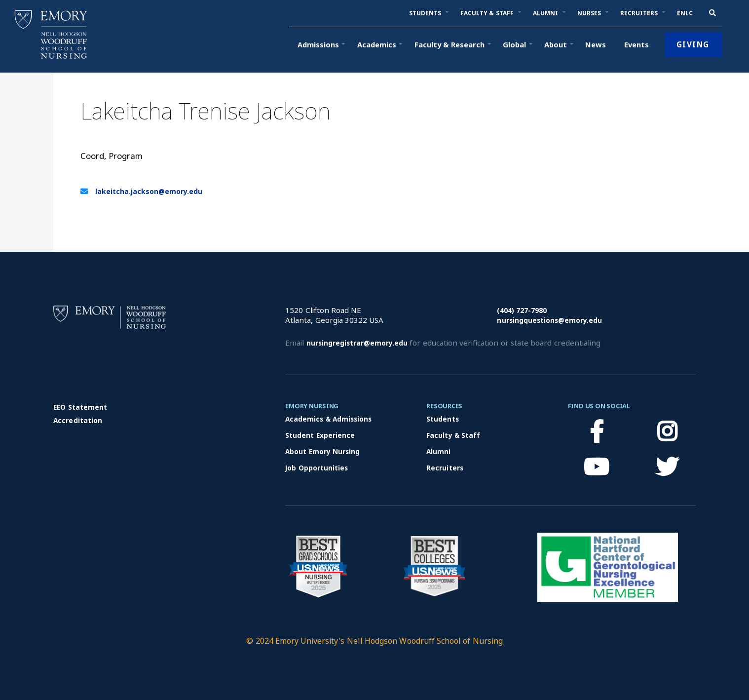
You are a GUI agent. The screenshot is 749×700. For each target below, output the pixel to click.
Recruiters (445, 468)
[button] (425, 13)
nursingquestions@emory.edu (549, 320)
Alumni (438, 451)
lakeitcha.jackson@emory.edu (149, 191)
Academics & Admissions (328, 419)
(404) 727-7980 (522, 310)
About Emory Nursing (322, 451)
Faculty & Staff (453, 435)
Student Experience (320, 435)
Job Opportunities (317, 468)
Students (442, 419)
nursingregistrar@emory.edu (357, 343)
